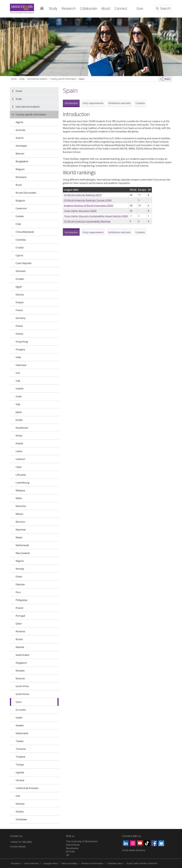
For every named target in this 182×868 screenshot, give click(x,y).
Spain (82, 79)
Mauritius (21, 506)
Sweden (20, 725)
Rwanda (20, 647)
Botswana (21, 177)
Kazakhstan (22, 428)
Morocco (20, 522)
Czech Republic (24, 263)
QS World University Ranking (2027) (83, 195)
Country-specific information (63, 79)
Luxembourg (23, 483)
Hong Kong (22, 342)
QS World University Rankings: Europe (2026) (88, 200)
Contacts (140, 103)
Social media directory (134, 850)
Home (42, 8)
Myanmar (21, 530)
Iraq (18, 381)
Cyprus (19, 255)
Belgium (20, 169)
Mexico (19, 514)
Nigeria (20, 561)
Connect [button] (121, 8)
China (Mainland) (25, 232)
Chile (18, 224)
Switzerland (22, 733)
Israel (19, 396)
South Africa (22, 686)
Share (165, 79)
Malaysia (20, 490)
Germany (20, 318)
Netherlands (22, 545)
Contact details (18, 846)
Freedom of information (92, 863)
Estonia (20, 295)
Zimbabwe (21, 819)
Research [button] (69, 8)
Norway (20, 569)
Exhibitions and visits (120, 103)
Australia (20, 130)
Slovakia (20, 671)
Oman (19, 577)
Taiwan (20, 741)
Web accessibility (69, 863)
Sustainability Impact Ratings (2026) (96, 216)
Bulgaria (20, 201)
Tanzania (21, 749)
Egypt (19, 287)
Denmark (21, 271)
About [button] (106, 8)
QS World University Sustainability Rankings (87, 221)
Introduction (71, 103)
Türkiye (20, 765)
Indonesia (21, 365)
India (18, 357)
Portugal (20, 616)
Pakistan (20, 584)
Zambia (20, 812)
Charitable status (115, 863)
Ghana (19, 326)
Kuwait (19, 443)
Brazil (19, 185)
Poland (19, 608)
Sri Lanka (21, 710)
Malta (19, 498)
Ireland (19, 389)
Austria (19, 138)
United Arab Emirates (27, 788)
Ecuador (20, 279)
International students (37, 79)
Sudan (19, 718)
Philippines (22, 600)
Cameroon (21, 208)
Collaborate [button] (88, 8)
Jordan (19, 420)
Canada (20, 216)
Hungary (20, 349)
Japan (19, 412)
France (19, 310)
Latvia (19, 451)
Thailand (20, 757)
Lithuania (21, 475)
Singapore (21, 663)
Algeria (19, 122)
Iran (18, 373)
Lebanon (20, 459)
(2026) (80, 211)
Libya (18, 467)
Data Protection (32, 863)
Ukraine (20, 780)
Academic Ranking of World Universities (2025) (89, 206)
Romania (20, 631)
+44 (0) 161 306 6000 (21, 842)
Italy (18, 404)
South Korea (22, 694)
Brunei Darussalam (26, 193)
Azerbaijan (21, 146)
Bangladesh (22, 161)
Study (22, 79)
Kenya (19, 436)
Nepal (19, 537)
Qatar (19, 624)
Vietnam (20, 804)
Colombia (21, 240)
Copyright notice (50, 863)
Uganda (20, 772)
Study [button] (53, 8)
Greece (19, 334)
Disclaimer (15, 863)
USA (18, 796)
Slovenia (20, 678)
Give (140, 8)
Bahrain (20, 154)
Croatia (20, 248)
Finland (19, 302)
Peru (18, 592)
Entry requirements (93, 103)
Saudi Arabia (22, 655)
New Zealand (23, 553)
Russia (19, 639)
